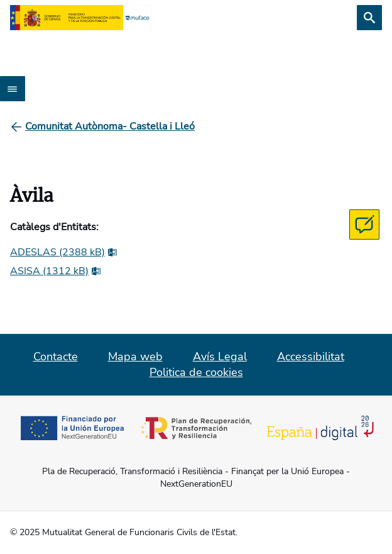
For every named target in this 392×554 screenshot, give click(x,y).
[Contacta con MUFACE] (364, 224)
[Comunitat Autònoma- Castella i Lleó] (110, 126)
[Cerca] (369, 18)
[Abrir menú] (13, 89)
